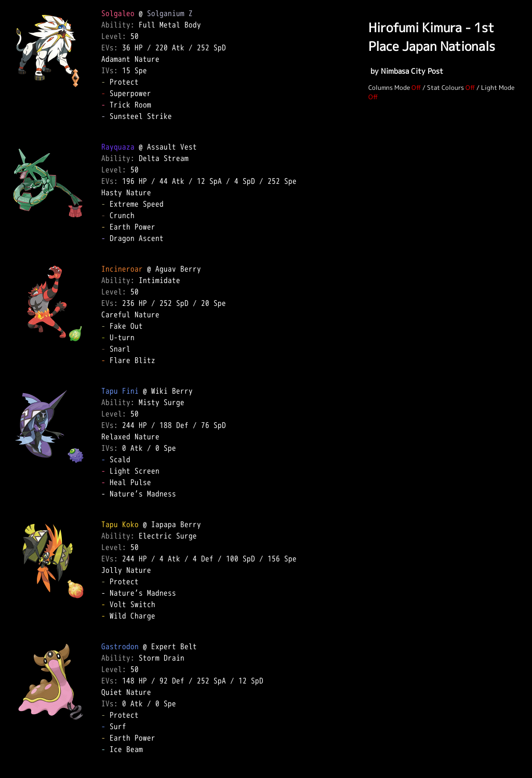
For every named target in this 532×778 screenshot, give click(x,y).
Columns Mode (389, 88)
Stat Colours (445, 88)
